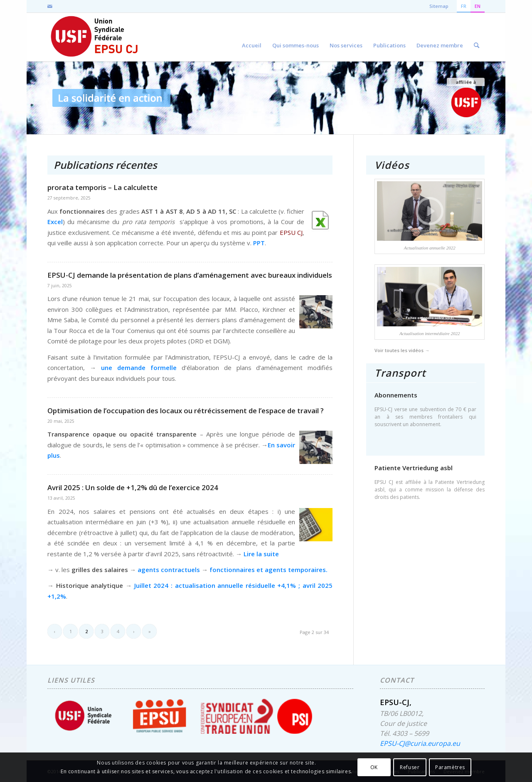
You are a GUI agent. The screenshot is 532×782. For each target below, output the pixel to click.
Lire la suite (261, 554)
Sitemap (439, 6)
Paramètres (450, 767)
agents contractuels (170, 570)
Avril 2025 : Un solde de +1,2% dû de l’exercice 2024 (133, 487)
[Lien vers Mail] (50, 6)
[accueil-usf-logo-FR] (466, 98)
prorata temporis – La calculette (102, 187)
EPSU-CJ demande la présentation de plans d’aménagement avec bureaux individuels (190, 275)
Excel (55, 222)
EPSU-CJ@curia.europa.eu (420, 743)
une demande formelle (139, 368)
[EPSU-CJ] (95, 37)
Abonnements (396, 395)
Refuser (410, 767)
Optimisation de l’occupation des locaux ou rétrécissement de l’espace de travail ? (186, 411)
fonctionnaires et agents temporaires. (268, 570)
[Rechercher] (477, 37)
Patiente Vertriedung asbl (414, 468)
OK (374, 767)
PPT (259, 243)
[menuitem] (252, 37)
